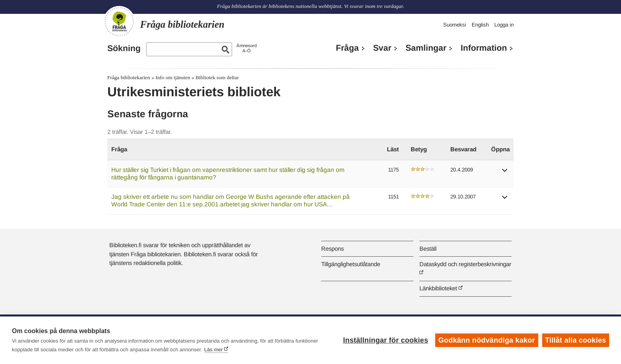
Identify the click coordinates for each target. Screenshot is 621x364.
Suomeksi (455, 25)
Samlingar (426, 48)
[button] (505, 173)
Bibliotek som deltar (217, 77)
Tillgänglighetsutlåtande (351, 264)
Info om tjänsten (173, 77)
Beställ (428, 249)
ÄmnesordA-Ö (247, 48)
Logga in (504, 25)
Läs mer (214, 350)
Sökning (124, 48)
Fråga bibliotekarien (129, 77)
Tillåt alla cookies (575, 340)
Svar (382, 48)
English (480, 25)
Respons (332, 249)
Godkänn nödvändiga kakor (487, 340)
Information (484, 48)
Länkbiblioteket (438, 288)
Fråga (347, 48)
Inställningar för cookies (386, 340)
